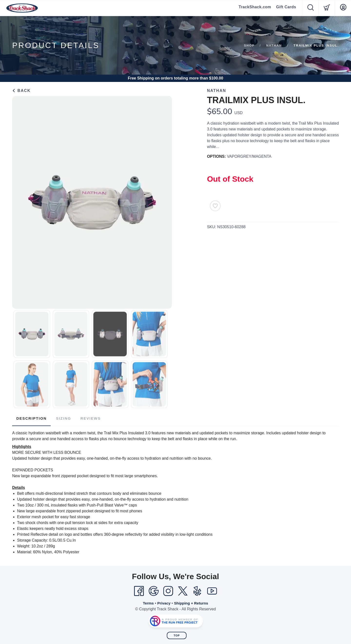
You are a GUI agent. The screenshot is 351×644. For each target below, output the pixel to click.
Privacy (163, 602)
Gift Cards (286, 8)
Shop (249, 45)
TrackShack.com (255, 8)
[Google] (154, 590)
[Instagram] (168, 590)
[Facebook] (139, 590)
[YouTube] (212, 590)
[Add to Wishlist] (215, 206)
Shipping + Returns (192, 602)
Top (177, 634)
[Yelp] (197, 590)
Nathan (274, 45)
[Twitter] (183, 590)
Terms (147, 602)
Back (21, 91)
